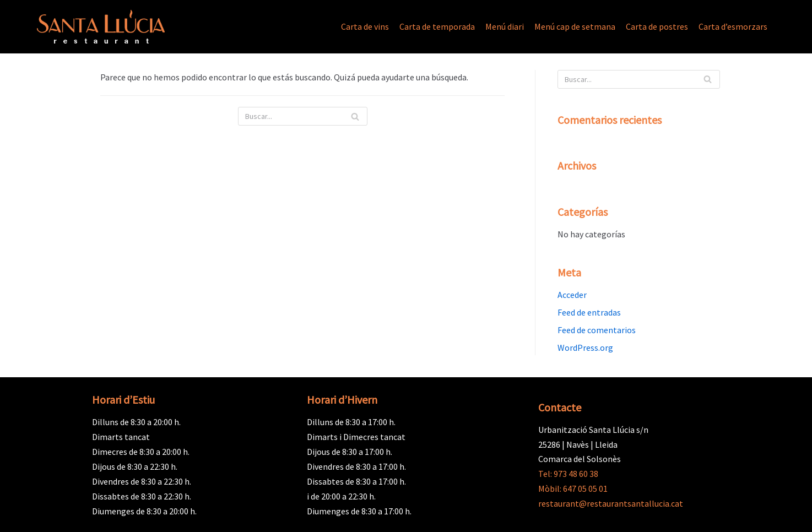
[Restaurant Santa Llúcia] (101, 27)
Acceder (572, 295)
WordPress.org (585, 348)
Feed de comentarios (597, 330)
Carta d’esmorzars (733, 26)
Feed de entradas (589, 312)
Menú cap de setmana (575, 26)
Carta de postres (657, 26)
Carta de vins (365, 26)
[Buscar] (303, 116)
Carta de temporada (437, 26)
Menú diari (505, 26)
